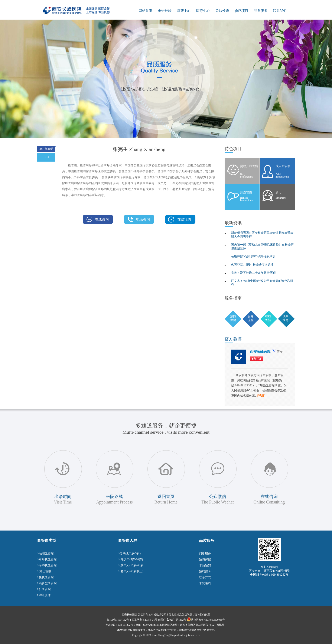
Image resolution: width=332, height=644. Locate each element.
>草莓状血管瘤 (47, 559)
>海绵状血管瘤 (47, 565)
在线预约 (184, 219)
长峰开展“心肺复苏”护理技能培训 (253, 257)
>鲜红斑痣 (44, 595)
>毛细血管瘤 (45, 553)
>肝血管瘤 (44, 589)
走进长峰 (165, 11)
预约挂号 (205, 571)
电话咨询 (143, 219)
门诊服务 (205, 553)
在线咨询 (102, 219)
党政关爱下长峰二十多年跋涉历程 (253, 273)
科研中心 (184, 11)
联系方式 (205, 577)
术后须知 (205, 565)
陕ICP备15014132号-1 (119, 620)
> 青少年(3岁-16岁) (130, 559)
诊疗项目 (241, 11)
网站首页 (146, 11)
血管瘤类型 (47, 541)
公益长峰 (222, 11)
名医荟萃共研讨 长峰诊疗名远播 (252, 265)
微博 (233, 339)
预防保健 (205, 559)
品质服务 (261, 11)
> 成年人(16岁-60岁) (131, 565)
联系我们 (280, 11)
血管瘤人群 (128, 541)
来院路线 (205, 583)
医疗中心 (203, 11)
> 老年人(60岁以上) (131, 571)
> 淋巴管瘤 (44, 571)
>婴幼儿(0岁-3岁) (129, 553)
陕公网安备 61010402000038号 (208, 620)
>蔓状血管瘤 (45, 577)
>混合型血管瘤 (47, 583)
